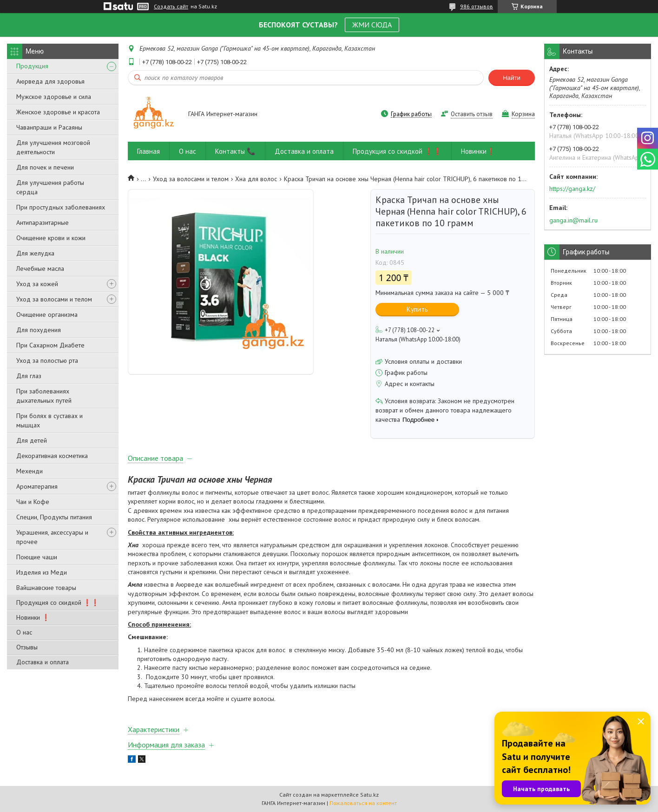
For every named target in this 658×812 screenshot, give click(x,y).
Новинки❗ (478, 151)
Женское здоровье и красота (58, 112)
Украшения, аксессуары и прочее (52, 537)
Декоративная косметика (52, 456)
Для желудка (35, 253)
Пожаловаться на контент (363, 803)
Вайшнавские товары (46, 588)
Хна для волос (256, 179)
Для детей (32, 440)
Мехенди (30, 471)
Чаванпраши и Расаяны (49, 127)
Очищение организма (47, 314)
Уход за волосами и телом (54, 299)
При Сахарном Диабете (50, 345)
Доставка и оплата (43, 662)
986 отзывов (477, 6)
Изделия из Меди (42, 572)
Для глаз (29, 376)
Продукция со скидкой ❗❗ (58, 602)
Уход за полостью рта (47, 360)
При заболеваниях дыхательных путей (44, 396)
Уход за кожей (37, 284)
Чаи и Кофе (33, 502)
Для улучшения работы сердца (50, 187)
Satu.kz (369, 795)
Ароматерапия (37, 486)
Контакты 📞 (235, 151)
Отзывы (27, 647)
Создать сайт (171, 7)
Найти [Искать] (512, 78)
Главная (148, 151)
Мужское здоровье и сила (54, 97)
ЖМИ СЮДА (372, 25)
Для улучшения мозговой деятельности (53, 147)
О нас (24, 632)
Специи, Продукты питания (54, 517)
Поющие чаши (37, 557)
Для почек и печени (45, 167)
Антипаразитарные (43, 223)
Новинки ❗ (33, 617)
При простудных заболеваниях (61, 207)
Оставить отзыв (472, 114)
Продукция (32, 66)
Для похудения (39, 330)
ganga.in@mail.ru (573, 220)
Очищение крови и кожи (51, 238)
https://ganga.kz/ (572, 189)
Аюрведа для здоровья (50, 81)
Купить (417, 309)
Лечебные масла (40, 268)
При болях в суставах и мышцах (49, 420)
